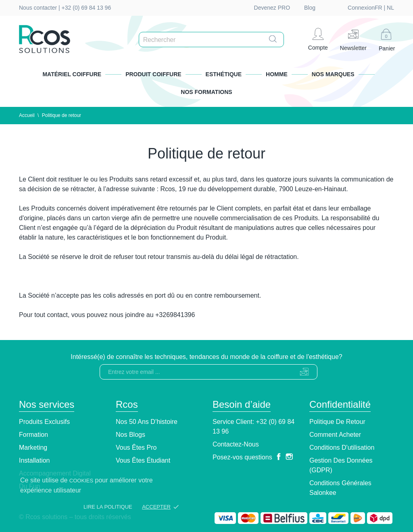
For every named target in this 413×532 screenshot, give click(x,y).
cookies (81, 481)
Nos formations (206, 92)
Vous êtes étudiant (143, 460)
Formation (33, 435)
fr (335, 8)
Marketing (33, 448)
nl (347, 8)
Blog (310, 8)
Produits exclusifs (44, 422)
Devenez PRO (272, 8)
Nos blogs (130, 435)
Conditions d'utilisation (342, 448)
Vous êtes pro (136, 448)
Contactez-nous (236, 444)
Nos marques (333, 74)
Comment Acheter (335, 435)
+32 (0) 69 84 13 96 (87, 8)
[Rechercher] (213, 40)
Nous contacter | (40, 8)
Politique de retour (337, 422)
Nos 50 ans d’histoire (147, 422)
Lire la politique (108, 507)
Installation (34, 460)
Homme (277, 74)
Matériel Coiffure (72, 74)
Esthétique (224, 74)
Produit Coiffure (153, 74)
